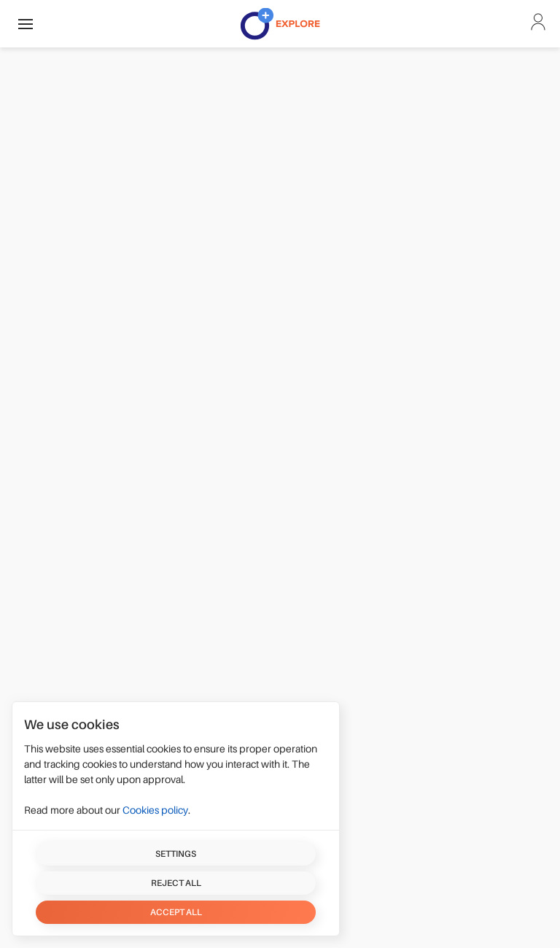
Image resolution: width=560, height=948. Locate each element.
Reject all (176, 883)
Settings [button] (176, 854)
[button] (26, 24)
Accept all (176, 912)
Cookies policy (155, 810)
